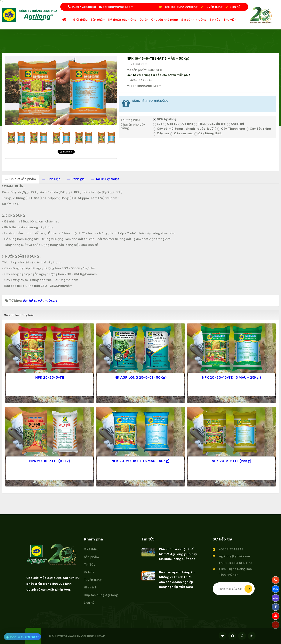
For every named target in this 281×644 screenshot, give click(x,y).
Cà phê (186, 124)
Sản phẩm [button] (98, 20)
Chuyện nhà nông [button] (165, 20)
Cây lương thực (208, 133)
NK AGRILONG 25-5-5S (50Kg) (140, 377)
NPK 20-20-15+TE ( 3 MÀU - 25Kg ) (231, 377)
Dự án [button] (144, 20)
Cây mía (161, 133)
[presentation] (60, 128)
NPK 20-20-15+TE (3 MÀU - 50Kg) (140, 461)
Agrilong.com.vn (93, 636)
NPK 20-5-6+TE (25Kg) (231, 461)
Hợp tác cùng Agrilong (181, 7)
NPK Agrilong (165, 119)
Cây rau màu (182, 133)
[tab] (20, 179)
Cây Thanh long (231, 129)
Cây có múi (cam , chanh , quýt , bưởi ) (185, 129)
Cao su (170, 124)
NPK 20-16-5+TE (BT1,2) (50, 461)
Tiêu (199, 124)
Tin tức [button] (215, 20)
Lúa (158, 124)
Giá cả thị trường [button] (194, 20)
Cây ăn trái (216, 124)
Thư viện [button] (230, 20)
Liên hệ (235, 7)
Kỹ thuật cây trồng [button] (122, 20)
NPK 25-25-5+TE (50, 377)
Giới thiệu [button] (80, 20)
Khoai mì (235, 124)
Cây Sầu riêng (258, 129)
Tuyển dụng (214, 7)
